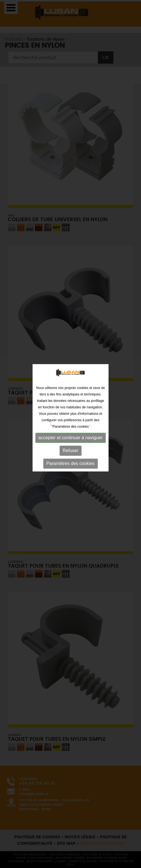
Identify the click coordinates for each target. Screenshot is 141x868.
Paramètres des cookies (71, 457)
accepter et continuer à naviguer (70, 431)
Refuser (70, 444)
